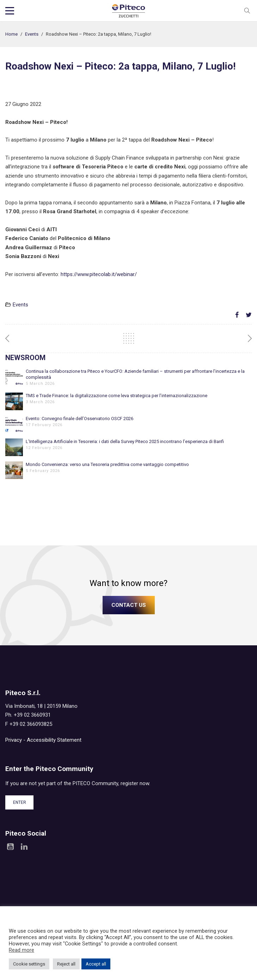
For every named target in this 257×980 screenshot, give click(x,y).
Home (11, 34)
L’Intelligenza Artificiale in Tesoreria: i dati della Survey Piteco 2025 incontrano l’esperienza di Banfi (125, 441)
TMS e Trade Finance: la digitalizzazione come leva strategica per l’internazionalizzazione (117, 396)
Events (32, 34)
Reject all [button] (66, 964)
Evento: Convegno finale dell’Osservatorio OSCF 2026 (79, 419)
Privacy (14, 740)
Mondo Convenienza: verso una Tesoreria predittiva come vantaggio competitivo (107, 464)
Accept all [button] (96, 964)
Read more (22, 950)
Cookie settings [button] (29, 964)
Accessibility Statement (54, 740)
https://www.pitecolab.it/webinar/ (99, 274)
